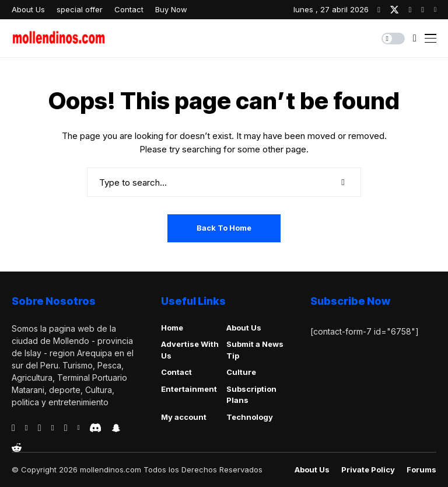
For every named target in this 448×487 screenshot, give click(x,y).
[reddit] (17, 448)
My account (184, 417)
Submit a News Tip (255, 350)
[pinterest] (423, 10)
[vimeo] (53, 428)
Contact (176, 372)
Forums (421, 470)
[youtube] (435, 10)
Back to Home (224, 228)
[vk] (78, 428)
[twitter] (394, 10)
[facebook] (379, 10)
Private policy (368, 470)
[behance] (27, 428)
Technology (250, 417)
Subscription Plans (251, 395)
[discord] (95, 428)
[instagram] (410, 10)
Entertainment (189, 389)
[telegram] (40, 428)
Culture (241, 372)
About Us (244, 328)
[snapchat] (116, 428)
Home (172, 328)
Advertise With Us (190, 350)
